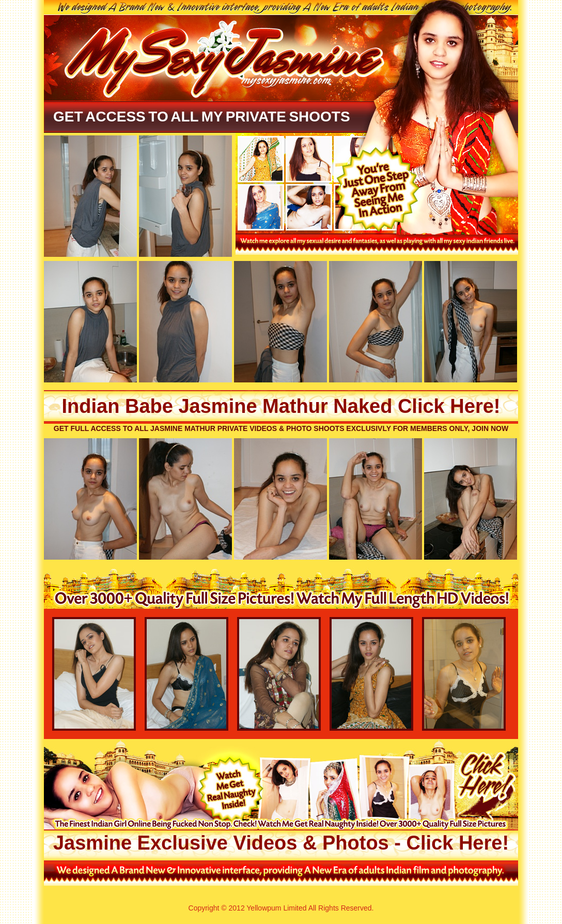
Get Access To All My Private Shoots (202, 117)
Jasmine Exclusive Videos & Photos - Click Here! (281, 843)
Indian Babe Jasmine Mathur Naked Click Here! (281, 406)
